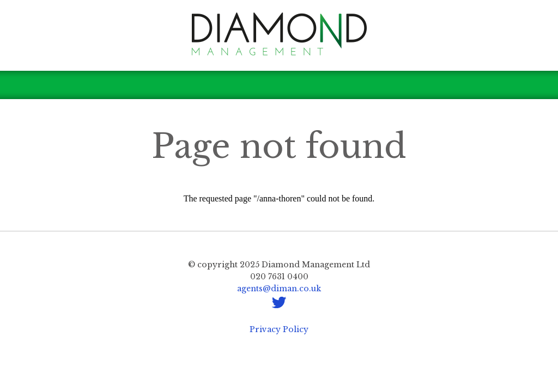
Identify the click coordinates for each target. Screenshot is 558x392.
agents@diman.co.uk (279, 289)
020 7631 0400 (279, 277)
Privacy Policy (279, 329)
